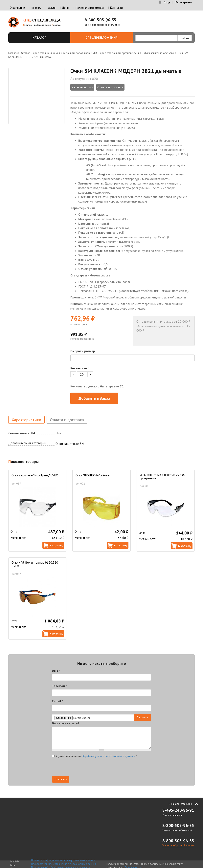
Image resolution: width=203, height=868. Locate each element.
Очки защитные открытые (159, 53)
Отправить (61, 779)
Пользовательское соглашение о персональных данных (64, 864)
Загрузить (143, 717)
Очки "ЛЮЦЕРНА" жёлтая (93, 475)
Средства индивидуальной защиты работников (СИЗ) (65, 53)
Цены (66, 8)
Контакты (117, 8)
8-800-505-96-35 (101, 20)
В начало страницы (180, 804)
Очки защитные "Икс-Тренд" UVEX (35, 475)
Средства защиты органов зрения (120, 53)
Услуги (52, 8)
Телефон (59, 686)
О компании (17, 8)
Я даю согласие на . (95, 756)
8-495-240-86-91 (178, 810)
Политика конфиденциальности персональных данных (63, 860)
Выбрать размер (83, 351)
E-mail (57, 701)
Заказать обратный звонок (178, 845)
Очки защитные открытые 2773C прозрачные (162, 476)
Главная (13, 53)
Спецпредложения (107, 38)
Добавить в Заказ (94, 398)
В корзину (56, 545)
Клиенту (36, 8)
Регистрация (184, 2)
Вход (167, 2)
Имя (56, 671)
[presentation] (82, 768)
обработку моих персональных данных (108, 756)
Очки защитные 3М (70, 444)
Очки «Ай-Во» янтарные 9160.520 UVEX (35, 564)
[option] (36, 96)
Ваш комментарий (66, 723)
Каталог (49, 38)
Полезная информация (90, 8)
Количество (79, 368)
